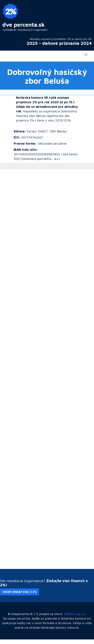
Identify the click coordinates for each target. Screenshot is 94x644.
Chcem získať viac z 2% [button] (20, 592)
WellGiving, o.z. (75, 614)
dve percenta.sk (24, 25)
